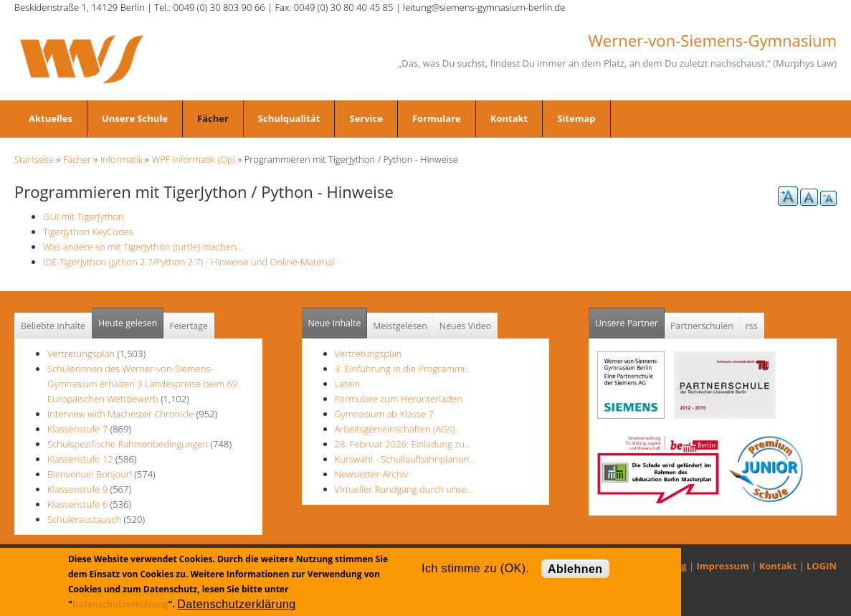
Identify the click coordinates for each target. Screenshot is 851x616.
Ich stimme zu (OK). (475, 568)
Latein (348, 384)
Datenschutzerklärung (120, 604)
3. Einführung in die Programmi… (403, 369)
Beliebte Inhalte (53, 326)
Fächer (213, 118)
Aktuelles (51, 118)
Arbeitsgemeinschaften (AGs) (395, 429)
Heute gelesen (128, 323)
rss (752, 326)
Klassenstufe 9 (77, 489)
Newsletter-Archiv (372, 474)
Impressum (723, 566)
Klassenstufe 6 (77, 504)
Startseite (34, 159)
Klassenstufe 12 (80, 459)
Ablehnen (575, 569)
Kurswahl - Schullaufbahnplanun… (405, 459)
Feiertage (188, 326)
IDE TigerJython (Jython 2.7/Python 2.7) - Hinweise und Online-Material (189, 262)
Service (366, 118)
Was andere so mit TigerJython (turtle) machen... (143, 247)
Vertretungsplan (81, 354)
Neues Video (465, 326)
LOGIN (822, 566)
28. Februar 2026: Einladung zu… (403, 444)
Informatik (122, 159)
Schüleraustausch (84, 519)
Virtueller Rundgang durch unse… (404, 489)
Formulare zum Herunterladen (399, 399)
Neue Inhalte (335, 323)
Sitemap (576, 118)
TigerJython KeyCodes (88, 232)
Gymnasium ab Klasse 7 (384, 414)
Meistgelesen (400, 326)
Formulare (437, 118)
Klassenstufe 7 (77, 429)
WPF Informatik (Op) (194, 159)
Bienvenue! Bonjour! (90, 474)
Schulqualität (289, 118)
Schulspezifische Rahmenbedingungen (128, 444)
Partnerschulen (702, 326)
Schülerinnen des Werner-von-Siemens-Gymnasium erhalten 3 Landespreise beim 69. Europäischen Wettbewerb (143, 384)
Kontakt (509, 118)
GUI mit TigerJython (84, 217)
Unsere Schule (135, 118)
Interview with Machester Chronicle (122, 414)
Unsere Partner (630, 319)
